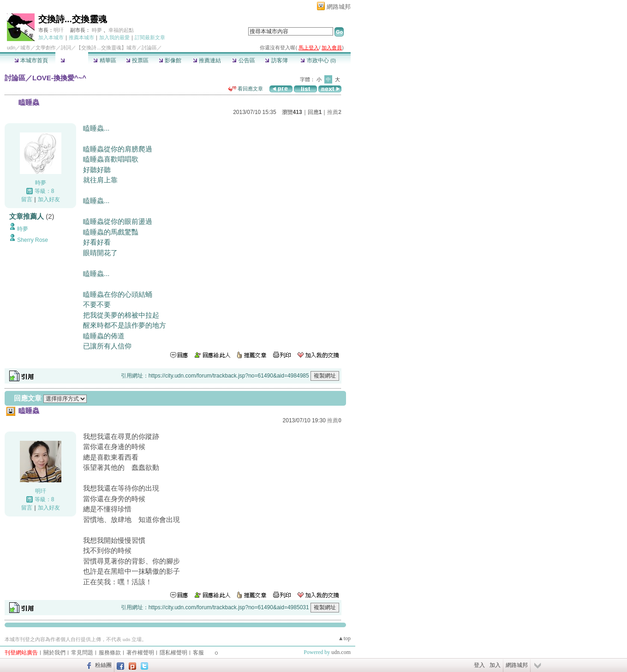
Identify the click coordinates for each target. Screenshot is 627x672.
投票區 (137, 60)
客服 (198, 653)
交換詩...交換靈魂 (73, 19)
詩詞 (66, 48)
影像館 (170, 60)
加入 (495, 665)
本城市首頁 (31, 60)
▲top (344, 638)
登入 (479, 665)
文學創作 (46, 48)
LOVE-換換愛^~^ (59, 78)
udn (11, 48)
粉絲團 (103, 665)
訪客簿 (276, 60)
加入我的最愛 (114, 37)
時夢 (97, 30)
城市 (25, 48)
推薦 (334, 112)
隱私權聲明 (173, 653)
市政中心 (318, 60)
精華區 (104, 60)
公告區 (243, 60)
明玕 (59, 30)
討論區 (72, 60)
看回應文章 (246, 89)
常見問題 (82, 653)
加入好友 (49, 199)
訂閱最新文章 (150, 37)
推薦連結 (207, 60)
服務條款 (110, 653)
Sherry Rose (33, 240)
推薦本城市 (81, 37)
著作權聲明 (140, 653)
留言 (27, 199)
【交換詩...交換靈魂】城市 (106, 48)
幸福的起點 (121, 30)
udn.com (341, 652)
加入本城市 (51, 37)
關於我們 (54, 653)
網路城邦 (339, 7)
